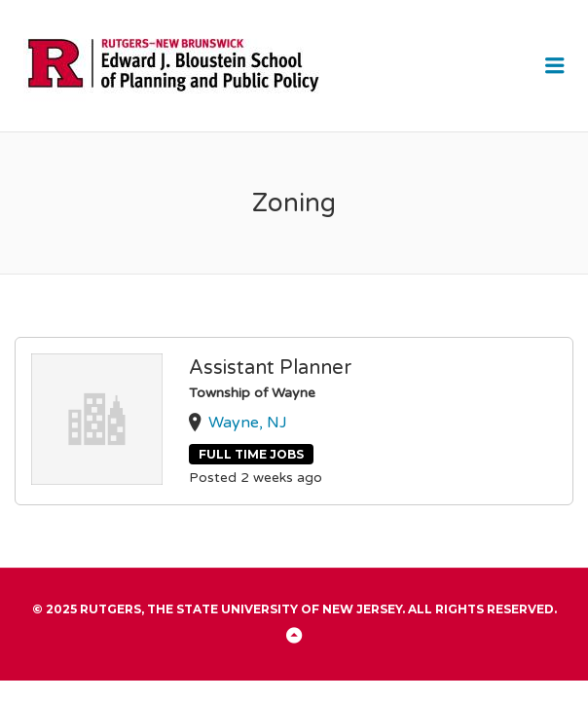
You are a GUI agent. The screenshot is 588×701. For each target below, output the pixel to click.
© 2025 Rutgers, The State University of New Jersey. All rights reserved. (294, 609)
